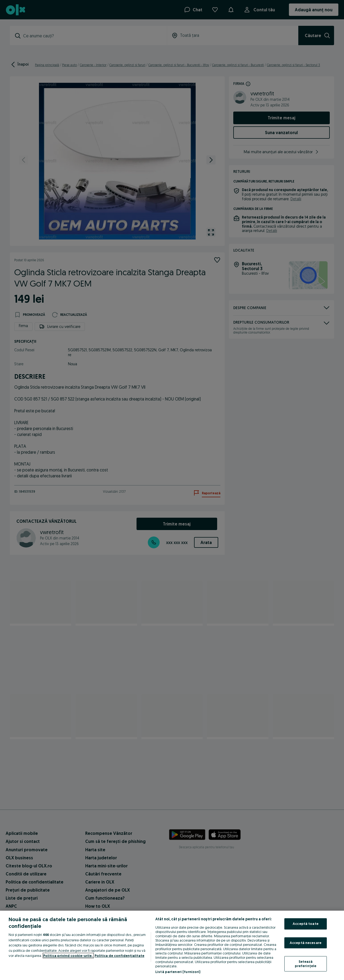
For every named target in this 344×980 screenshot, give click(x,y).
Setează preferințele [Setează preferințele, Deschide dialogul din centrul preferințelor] (306, 964)
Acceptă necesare (306, 943)
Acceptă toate (306, 924)
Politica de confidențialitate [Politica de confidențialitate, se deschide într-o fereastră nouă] (119, 956)
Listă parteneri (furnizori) (178, 972)
